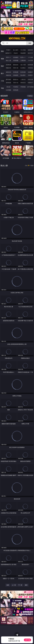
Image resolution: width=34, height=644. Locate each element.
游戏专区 (30, 50)
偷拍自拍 (16, 65)
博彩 (2, 51)
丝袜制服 (16, 60)
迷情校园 (8, 83)
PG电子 (8, 50)
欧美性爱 (30, 65)
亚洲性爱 (8, 65)
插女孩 (8, 87)
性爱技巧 (30, 83)
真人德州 (16, 50)
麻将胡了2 (8, 53)
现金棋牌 (23, 53)
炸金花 (16, 53)
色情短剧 (16, 90)
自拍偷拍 (16, 57)
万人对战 (23, 50)
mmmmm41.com (17, 38)
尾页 (26, 585)
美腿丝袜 (8, 75)
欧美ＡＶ (23, 57)
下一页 (20, 585)
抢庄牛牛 (30, 53)
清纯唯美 (16, 75)
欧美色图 (23, 72)
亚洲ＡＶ (8, 57)
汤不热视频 (30, 87)
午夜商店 (16, 87)
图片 (2, 73)
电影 (2, 66)
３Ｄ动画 (30, 57)
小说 (2, 81)
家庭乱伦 (16, 79)
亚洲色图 (16, 72)
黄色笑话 (23, 83)
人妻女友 (23, 79)
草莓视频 (23, 87)
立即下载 (27, 640)
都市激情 (8, 79)
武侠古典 (30, 79)
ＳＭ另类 (30, 60)
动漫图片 (30, 72)
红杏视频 (8, 90)
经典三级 (16, 68)
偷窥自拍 (8, 72)
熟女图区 (23, 75)
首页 (8, 585)
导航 (2, 88)
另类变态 (30, 68)
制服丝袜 (8, 68)
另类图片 (30, 75)
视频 (2, 59)
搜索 (30, 43)
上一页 (14, 585)
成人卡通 (23, 65)
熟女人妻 (8, 60)
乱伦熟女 (23, 68)
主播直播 (23, 60)
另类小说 (16, 83)
